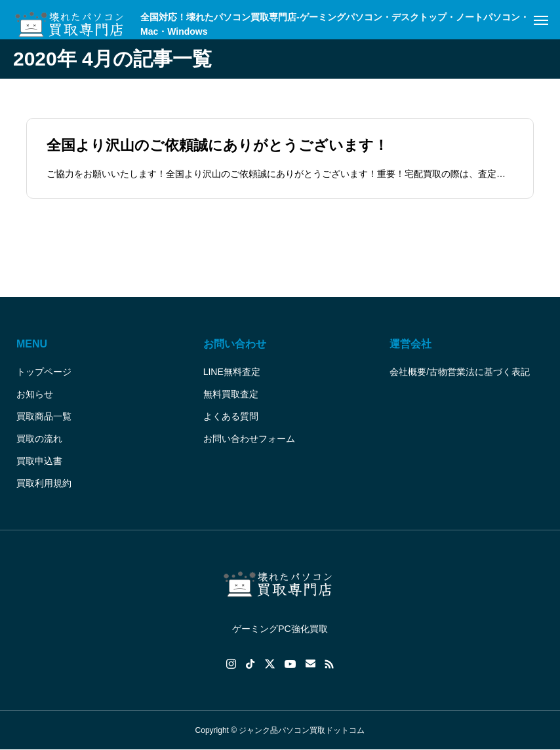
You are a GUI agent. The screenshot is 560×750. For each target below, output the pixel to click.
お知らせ (35, 394)
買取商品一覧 (44, 416)
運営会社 (410, 344)
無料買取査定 (231, 394)
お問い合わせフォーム (249, 439)
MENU (32, 344)
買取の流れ (39, 439)
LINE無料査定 (232, 372)
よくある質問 (231, 416)
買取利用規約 (44, 483)
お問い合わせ (235, 344)
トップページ (44, 372)
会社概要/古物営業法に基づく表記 (460, 372)
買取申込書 (39, 461)
